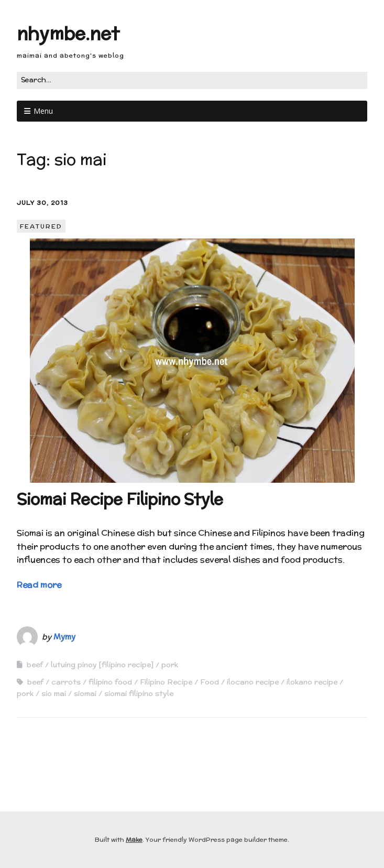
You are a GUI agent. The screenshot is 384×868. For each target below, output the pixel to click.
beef (35, 665)
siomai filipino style (139, 693)
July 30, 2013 (42, 203)
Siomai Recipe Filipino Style (120, 499)
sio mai (54, 693)
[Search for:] (192, 80)
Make (134, 839)
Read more (39, 585)
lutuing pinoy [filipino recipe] (102, 665)
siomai (85, 693)
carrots (66, 682)
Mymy (64, 637)
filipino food (110, 682)
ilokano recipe (312, 682)
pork (170, 665)
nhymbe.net (68, 33)
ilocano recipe (253, 682)
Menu (43, 111)
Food (210, 682)
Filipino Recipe (166, 682)
